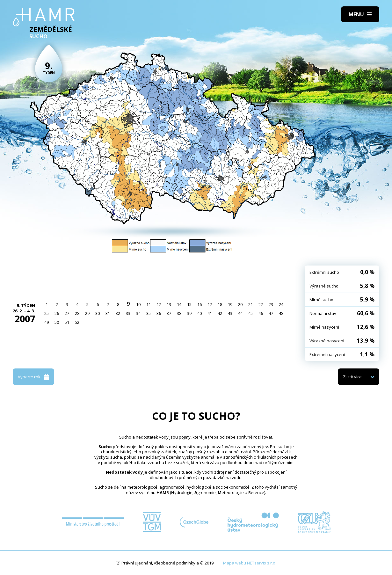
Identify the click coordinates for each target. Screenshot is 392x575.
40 (200, 313)
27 (67, 313)
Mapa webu (235, 563)
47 (271, 313)
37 (169, 313)
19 (230, 304)
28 (77, 313)
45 (250, 313)
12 (159, 304)
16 (200, 304)
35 (149, 313)
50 (57, 322)
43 (230, 313)
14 (179, 304)
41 (210, 313)
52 (77, 322)
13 (169, 304)
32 (118, 313)
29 (87, 313)
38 (179, 313)
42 (220, 313)
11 (149, 304)
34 (138, 313)
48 (281, 313)
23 (271, 304)
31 (108, 313)
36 (159, 313)
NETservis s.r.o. (262, 563)
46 (261, 313)
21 (250, 304)
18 (220, 304)
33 (128, 313)
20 (240, 304)
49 (47, 322)
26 (57, 313)
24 (281, 304)
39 (189, 313)
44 (240, 313)
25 (47, 313)
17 (210, 304)
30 (98, 313)
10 (138, 304)
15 (189, 304)
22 (261, 304)
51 (67, 322)
